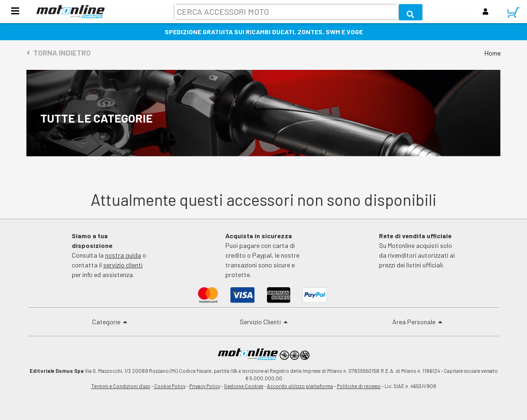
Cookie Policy (170, 386)
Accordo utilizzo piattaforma (300, 386)
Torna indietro (59, 52)
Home (493, 53)
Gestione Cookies (244, 386)
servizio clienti (123, 265)
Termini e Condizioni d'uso (121, 386)
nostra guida (123, 255)
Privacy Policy (205, 386)
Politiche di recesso (359, 386)
